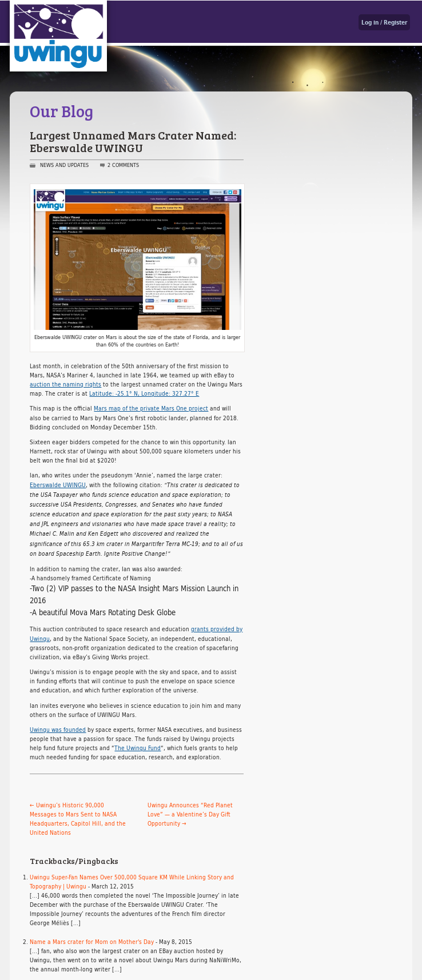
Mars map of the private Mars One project (151, 408)
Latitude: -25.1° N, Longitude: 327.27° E (144, 393)
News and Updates (64, 165)
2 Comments (123, 165)
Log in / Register (384, 22)
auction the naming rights (65, 384)
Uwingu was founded (58, 730)
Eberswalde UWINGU (58, 485)
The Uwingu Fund (138, 748)
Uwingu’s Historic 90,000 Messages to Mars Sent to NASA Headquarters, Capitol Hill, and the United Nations (78, 819)
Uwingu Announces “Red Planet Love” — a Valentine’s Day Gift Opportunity (190, 814)
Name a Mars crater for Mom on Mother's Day (92, 942)
